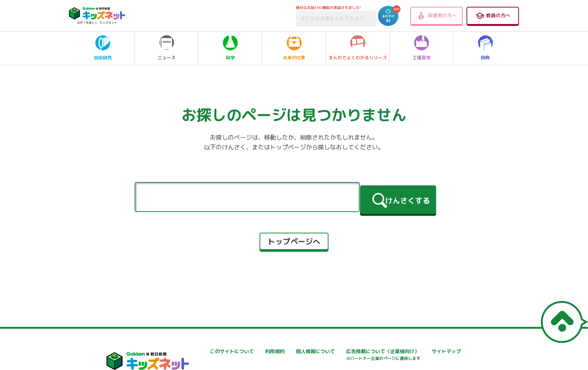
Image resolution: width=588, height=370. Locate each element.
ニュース (166, 48)
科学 (230, 48)
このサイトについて (202, 351)
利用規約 (279, 351)
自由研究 (103, 48)
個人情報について (379, 351)
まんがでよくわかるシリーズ (358, 48)
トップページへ (294, 238)
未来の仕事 (294, 48)
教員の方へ (493, 16)
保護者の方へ (437, 16)
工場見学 (421, 48)
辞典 (485, 48)
